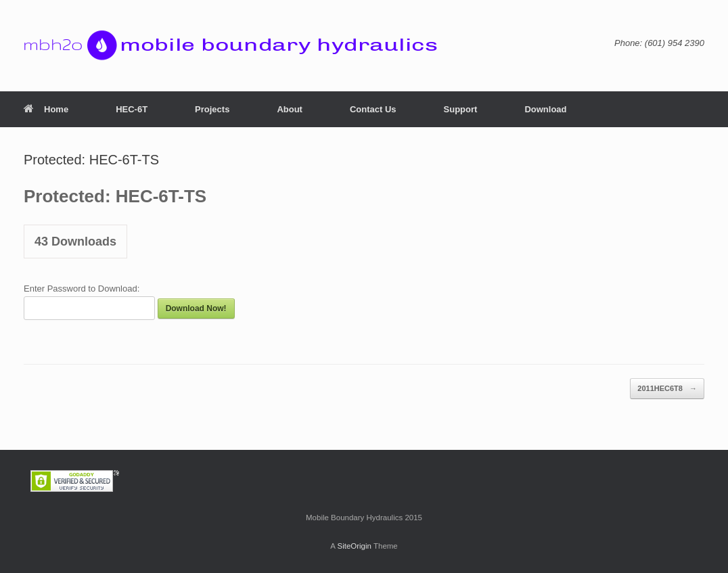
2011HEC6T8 (667, 389)
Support (461, 109)
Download (545, 109)
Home (46, 109)
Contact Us (373, 109)
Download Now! (196, 308)
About (290, 109)
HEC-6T (132, 109)
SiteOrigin (354, 546)
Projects (212, 109)
